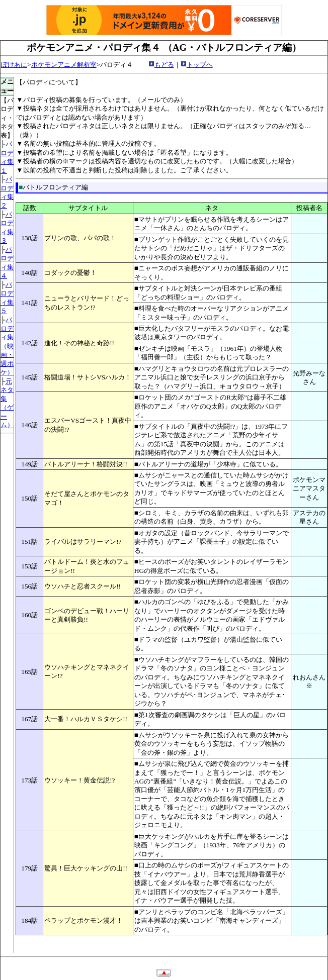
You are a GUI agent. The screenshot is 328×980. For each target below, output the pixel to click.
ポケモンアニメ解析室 (64, 65)
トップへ (200, 65)
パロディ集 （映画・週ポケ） (7, 346)
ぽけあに (14, 65)
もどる (164, 65)
